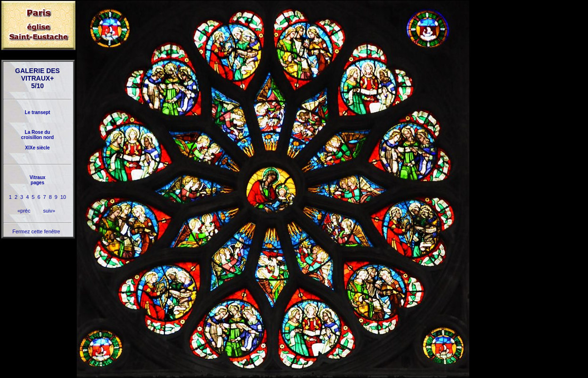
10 (63, 197)
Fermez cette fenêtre (36, 231)
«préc (24, 211)
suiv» (49, 211)
